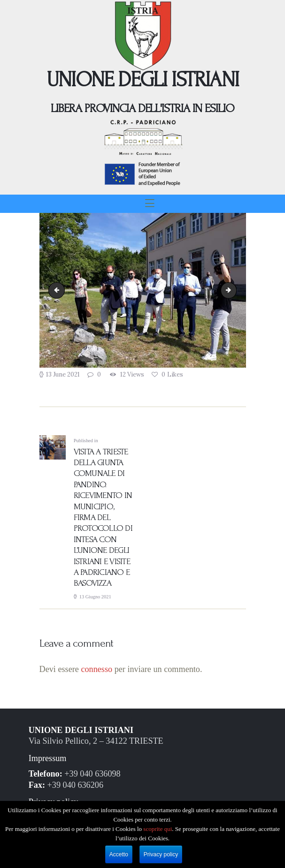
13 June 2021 (63, 374)
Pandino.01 (58, 291)
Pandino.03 (233, 291)
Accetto (119, 854)
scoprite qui (158, 829)
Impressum (48, 758)
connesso (96, 669)
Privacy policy (161, 854)
